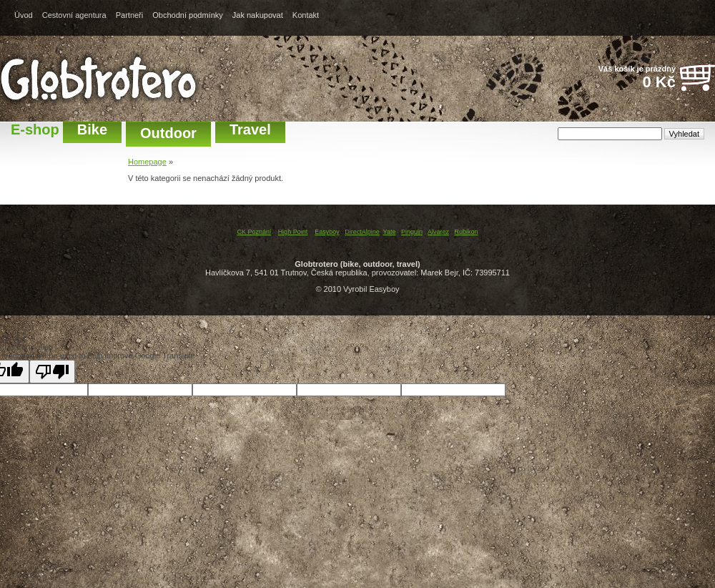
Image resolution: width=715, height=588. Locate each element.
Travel (250, 129)
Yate (390, 232)
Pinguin (412, 232)
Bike (92, 129)
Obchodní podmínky (187, 15)
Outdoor (168, 133)
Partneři (130, 15)
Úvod (24, 15)
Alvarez (438, 232)
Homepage (147, 162)
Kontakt (306, 15)
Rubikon (467, 232)
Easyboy (327, 232)
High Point (293, 232)
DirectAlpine (362, 232)
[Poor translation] (52, 372)
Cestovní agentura (74, 15)
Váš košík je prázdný (629, 78)
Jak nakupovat (258, 15)
